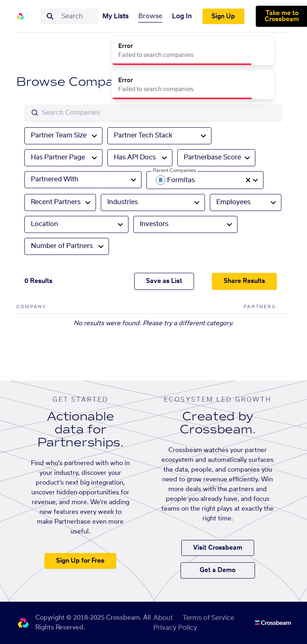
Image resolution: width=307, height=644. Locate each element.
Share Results (244, 281)
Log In (182, 16)
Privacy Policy (175, 628)
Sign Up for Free (80, 561)
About (163, 618)
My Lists (115, 16)
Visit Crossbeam (218, 548)
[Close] (264, 46)
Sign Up (223, 16)
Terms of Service (208, 618)
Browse (150, 16)
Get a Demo (218, 570)
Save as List (164, 281)
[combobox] (77, 16)
